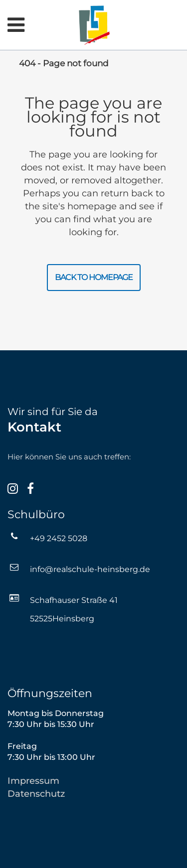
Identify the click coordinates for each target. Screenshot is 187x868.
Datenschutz (36, 794)
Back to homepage (94, 277)
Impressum (33, 781)
